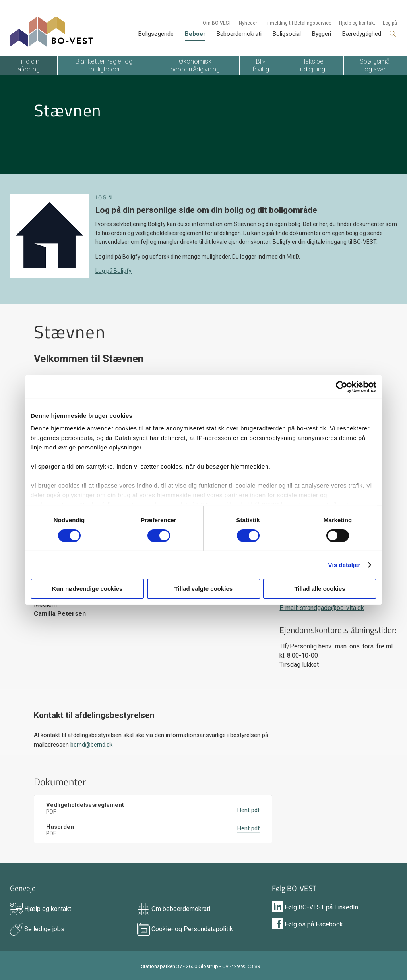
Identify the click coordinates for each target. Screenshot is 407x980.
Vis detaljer (344, 565)
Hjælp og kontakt (357, 23)
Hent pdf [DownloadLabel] (249, 810)
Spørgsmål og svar (375, 65)
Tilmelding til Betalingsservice (298, 23)
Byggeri (322, 34)
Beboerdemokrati (239, 34)
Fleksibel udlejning (313, 65)
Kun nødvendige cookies (87, 589)
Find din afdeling (29, 65)
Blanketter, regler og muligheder (104, 65)
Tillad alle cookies (320, 589)
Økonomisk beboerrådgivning (195, 65)
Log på (390, 23)
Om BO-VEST (217, 23)
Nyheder (248, 23)
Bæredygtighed (362, 34)
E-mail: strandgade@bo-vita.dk (322, 608)
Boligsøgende (156, 34)
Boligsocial (287, 34)
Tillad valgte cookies (203, 589)
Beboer (195, 34)
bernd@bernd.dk (91, 745)
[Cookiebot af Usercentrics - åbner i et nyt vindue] (342, 387)
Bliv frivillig (261, 65)
